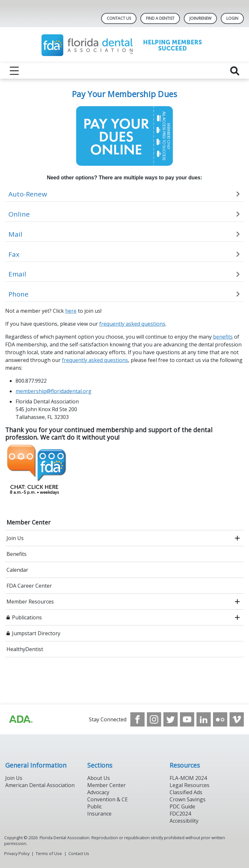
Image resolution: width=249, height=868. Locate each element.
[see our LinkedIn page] (204, 719)
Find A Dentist (160, 18)
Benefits (17, 554)
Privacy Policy (17, 853)
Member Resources (30, 602)
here (71, 311)
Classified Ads (186, 792)
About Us (99, 778)
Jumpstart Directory (36, 633)
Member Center (29, 522)
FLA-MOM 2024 (188, 778)
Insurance (99, 814)
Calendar (17, 570)
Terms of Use (49, 853)
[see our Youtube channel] (187, 719)
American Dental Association (40, 785)
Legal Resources (190, 785)
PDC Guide (182, 806)
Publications (27, 617)
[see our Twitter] (171, 719)
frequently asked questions (132, 324)
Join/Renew (200, 18)
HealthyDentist (25, 649)
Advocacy (98, 792)
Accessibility (184, 821)
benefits (223, 337)
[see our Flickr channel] (220, 719)
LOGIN (232, 18)
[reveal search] (235, 71)
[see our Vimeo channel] (237, 719)
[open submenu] (237, 538)
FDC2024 (180, 814)
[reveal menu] (14, 71)
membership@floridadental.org (53, 391)
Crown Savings (188, 799)
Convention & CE (107, 799)
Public (95, 806)
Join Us (15, 538)
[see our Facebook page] (137, 719)
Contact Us (119, 18)
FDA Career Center (29, 586)
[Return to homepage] (125, 45)
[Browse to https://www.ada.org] (20, 719)
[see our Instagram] (154, 719)
